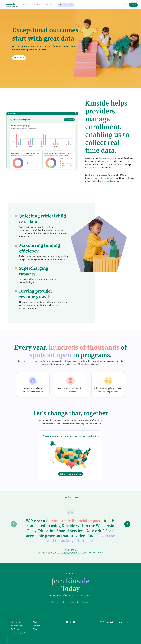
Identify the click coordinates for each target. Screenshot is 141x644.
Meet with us (19, 58)
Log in (125, 5)
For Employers (87, 602)
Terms (119, 622)
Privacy (127, 622)
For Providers (71, 602)
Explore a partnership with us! (70, 474)
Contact (36, 626)
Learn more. (116, 181)
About (36, 622)
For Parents (54, 602)
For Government (18, 633)
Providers (37, 5)
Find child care (66, 5)
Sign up (133, 5)
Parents (26, 5)
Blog (35, 629)
